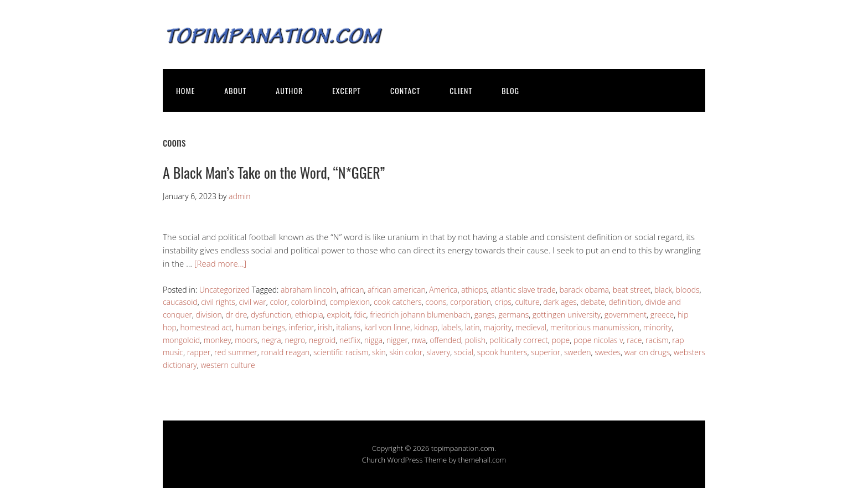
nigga (373, 340)
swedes (608, 352)
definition (625, 302)
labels (451, 327)
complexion (350, 302)
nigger (397, 340)
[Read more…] (220, 263)
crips (503, 302)
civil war (253, 302)
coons (436, 302)
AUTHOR (289, 90)
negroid (322, 340)
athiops (474, 290)
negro (295, 340)
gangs (485, 315)
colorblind (309, 302)
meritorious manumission (595, 327)
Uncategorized (224, 290)
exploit (338, 315)
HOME (185, 90)
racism (657, 340)
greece (662, 315)
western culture (228, 365)
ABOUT (235, 90)
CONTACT (405, 90)
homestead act (206, 327)
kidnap (426, 327)
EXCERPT (347, 90)
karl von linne (387, 327)
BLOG (510, 90)
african (352, 290)
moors (246, 340)
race (634, 340)
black (663, 290)
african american (397, 290)
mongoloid (181, 340)
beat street (632, 290)
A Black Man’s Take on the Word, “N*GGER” (274, 172)
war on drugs (647, 352)
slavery (438, 352)
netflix (350, 340)
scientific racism (341, 352)
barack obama (584, 290)
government (626, 315)
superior (546, 352)
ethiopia (309, 315)
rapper (199, 352)
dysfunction (271, 315)
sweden (578, 352)
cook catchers (398, 302)
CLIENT (461, 90)
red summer (236, 352)
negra (271, 340)
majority (497, 327)
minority (658, 327)
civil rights (218, 302)
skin (379, 352)
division (209, 315)
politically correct (519, 340)
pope (561, 340)
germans (513, 315)
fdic (360, 315)
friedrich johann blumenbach (420, 315)
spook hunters (502, 352)
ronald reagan (285, 352)
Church (374, 460)
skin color (406, 352)
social (464, 352)
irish (325, 327)
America (443, 290)
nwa (419, 340)
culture (528, 302)
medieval (531, 327)
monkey (218, 340)
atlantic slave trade (523, 290)
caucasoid (180, 302)
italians (348, 327)
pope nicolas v (598, 340)
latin (472, 327)
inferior (302, 327)
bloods (688, 290)
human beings (260, 327)
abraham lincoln (309, 290)
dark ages (560, 302)
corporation (471, 302)
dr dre (236, 315)
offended (445, 340)
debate (593, 302)
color (278, 302)
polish (476, 340)
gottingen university (567, 315)
